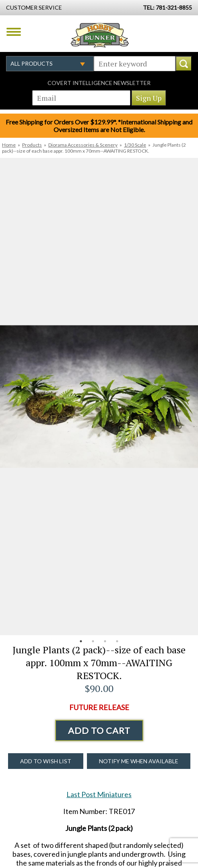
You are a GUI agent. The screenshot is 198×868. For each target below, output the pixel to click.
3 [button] (105, 641)
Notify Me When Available (139, 761)
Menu (14, 32)
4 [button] (117, 641)
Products (32, 145)
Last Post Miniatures (99, 794)
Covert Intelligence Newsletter (99, 83)
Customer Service (34, 7)
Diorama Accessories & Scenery (83, 145)
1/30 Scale (135, 145)
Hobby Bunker (100, 35)
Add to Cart (99, 730)
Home (9, 145)
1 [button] (81, 641)
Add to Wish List (46, 761)
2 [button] (93, 641)
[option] (99, 397)
